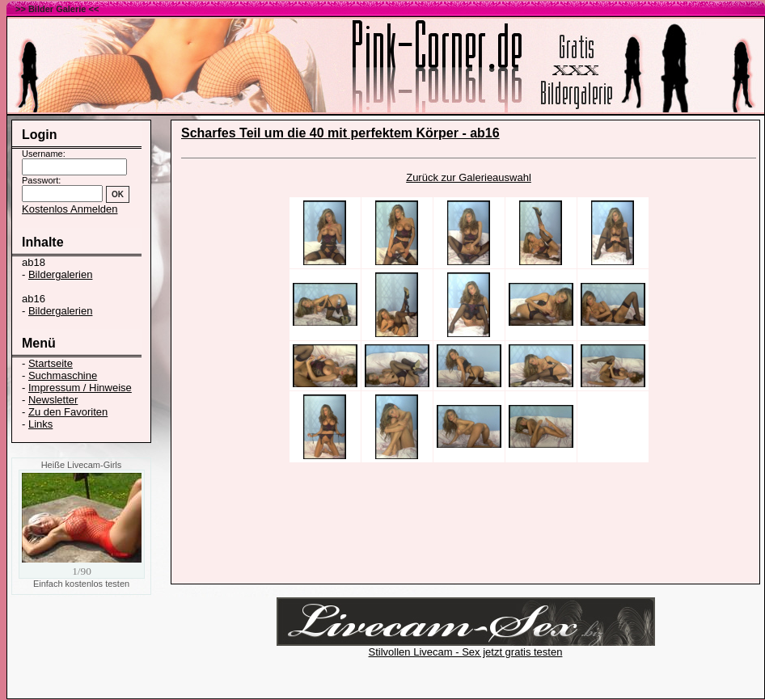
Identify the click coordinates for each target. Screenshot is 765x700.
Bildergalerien (61, 274)
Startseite (51, 363)
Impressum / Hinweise (80, 388)
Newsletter (53, 400)
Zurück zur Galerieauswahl (469, 177)
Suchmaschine (63, 375)
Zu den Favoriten (68, 412)
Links (40, 424)
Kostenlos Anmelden (70, 209)
